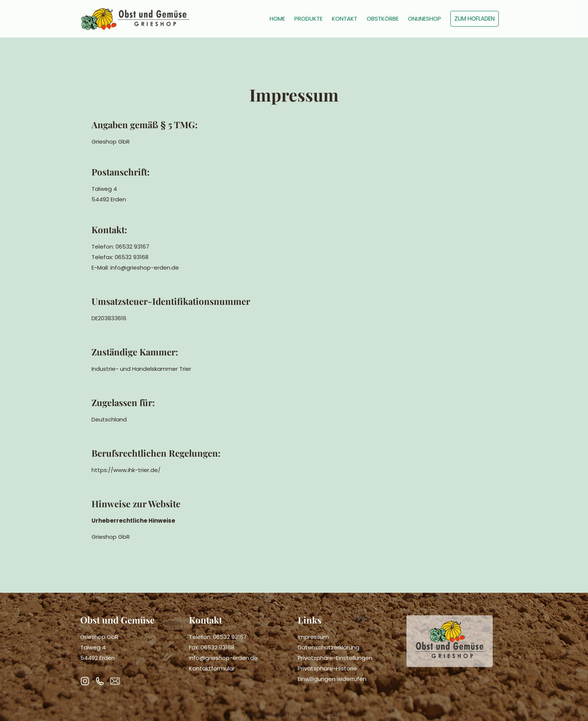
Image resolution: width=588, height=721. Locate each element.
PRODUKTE (308, 19)
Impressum (313, 637)
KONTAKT (345, 19)
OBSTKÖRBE (383, 19)
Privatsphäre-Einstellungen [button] (335, 658)
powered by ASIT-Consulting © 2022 (294, 715)
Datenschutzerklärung (328, 647)
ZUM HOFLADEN (474, 19)
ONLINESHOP (424, 19)
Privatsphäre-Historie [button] (327, 668)
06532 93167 (230, 637)
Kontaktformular (212, 668)
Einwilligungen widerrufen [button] (332, 679)
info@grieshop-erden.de (223, 658)
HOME (277, 19)
